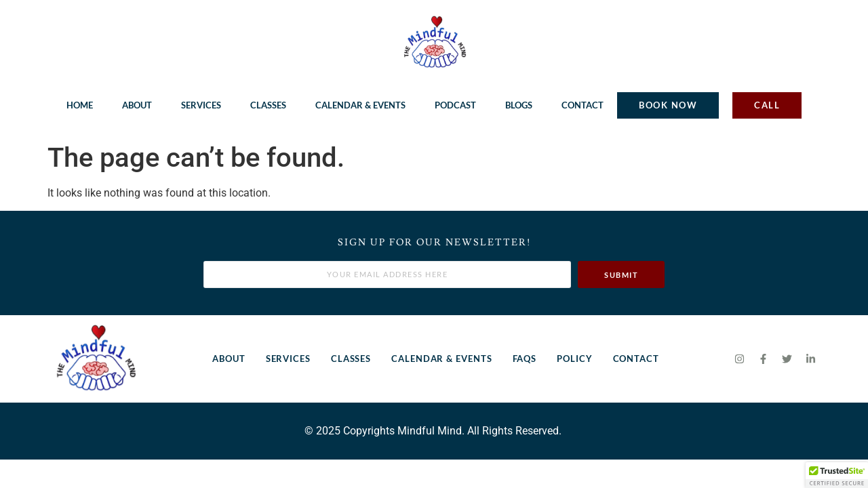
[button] (837, 475)
